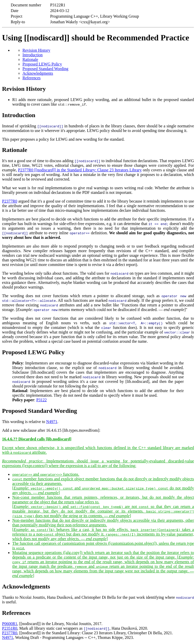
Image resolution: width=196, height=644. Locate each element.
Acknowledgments (38, 73)
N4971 (52, 422)
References (32, 78)
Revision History (36, 50)
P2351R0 (10, 628)
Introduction (33, 55)
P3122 (41, 400)
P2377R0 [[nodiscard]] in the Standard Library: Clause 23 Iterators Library (80, 170)
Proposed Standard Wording (45, 69)
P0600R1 (10, 624)
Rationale (30, 59)
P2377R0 (10, 201)
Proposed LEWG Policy (42, 64)
